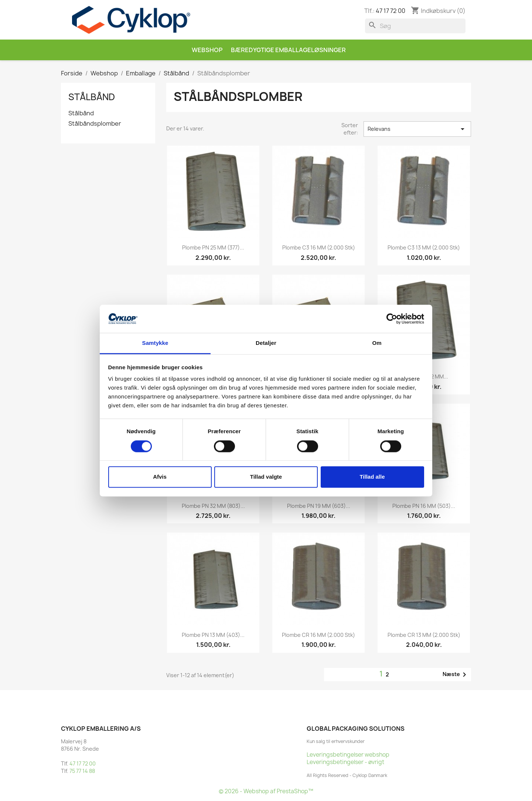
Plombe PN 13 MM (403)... (213, 635)
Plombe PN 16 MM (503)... (424, 506)
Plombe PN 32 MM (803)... (213, 506)
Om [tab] (377, 343)
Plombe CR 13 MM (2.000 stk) (424, 635)
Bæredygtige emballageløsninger (288, 50)
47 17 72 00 (391, 11)
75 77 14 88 (82, 771)
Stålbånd (92, 97)
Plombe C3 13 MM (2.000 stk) (424, 247)
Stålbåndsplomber (95, 124)
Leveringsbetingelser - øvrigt (345, 762)
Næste (456, 675)
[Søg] (415, 26)
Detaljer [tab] (266, 343)
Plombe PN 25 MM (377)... (213, 247)
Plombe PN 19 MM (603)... (319, 506)
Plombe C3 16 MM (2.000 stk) (319, 247)
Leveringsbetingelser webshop (348, 755)
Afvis (160, 477)
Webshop (207, 50)
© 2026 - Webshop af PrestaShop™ (266, 791)
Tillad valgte (266, 477)
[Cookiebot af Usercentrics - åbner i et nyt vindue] (392, 319)
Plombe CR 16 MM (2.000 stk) (318, 635)
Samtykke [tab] (155, 343)
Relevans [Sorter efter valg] (417, 129)
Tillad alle (372, 477)
